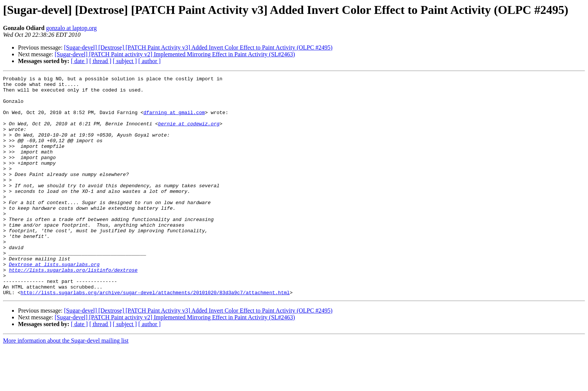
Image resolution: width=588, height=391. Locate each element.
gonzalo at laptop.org (71, 28)
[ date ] (79, 61)
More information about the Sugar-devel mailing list (66, 384)
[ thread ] (100, 61)
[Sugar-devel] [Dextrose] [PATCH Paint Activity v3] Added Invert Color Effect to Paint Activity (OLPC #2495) (198, 47)
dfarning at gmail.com (174, 120)
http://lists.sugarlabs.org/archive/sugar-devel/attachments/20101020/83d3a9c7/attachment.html (155, 336)
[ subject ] (125, 61)
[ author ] (150, 61)
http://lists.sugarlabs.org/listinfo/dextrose (73, 309)
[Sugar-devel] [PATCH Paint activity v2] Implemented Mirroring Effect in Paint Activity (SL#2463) (175, 54)
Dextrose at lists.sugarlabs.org (54, 302)
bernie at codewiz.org (189, 134)
